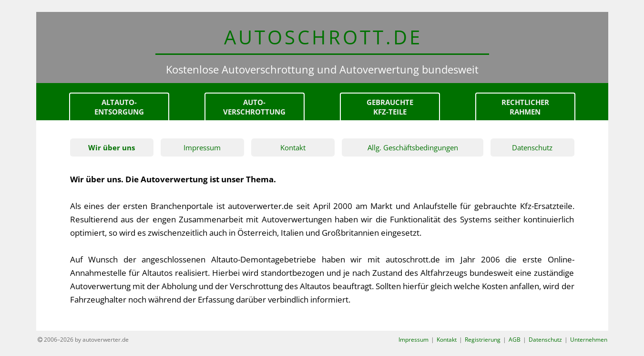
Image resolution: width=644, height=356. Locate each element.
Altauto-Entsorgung (119, 107)
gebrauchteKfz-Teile (390, 107)
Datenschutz (532, 147)
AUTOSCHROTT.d (322, 37)
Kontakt (293, 147)
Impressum (202, 147)
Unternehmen (589, 340)
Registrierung (483, 340)
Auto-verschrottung (254, 107)
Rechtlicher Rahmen (525, 107)
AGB (515, 340)
